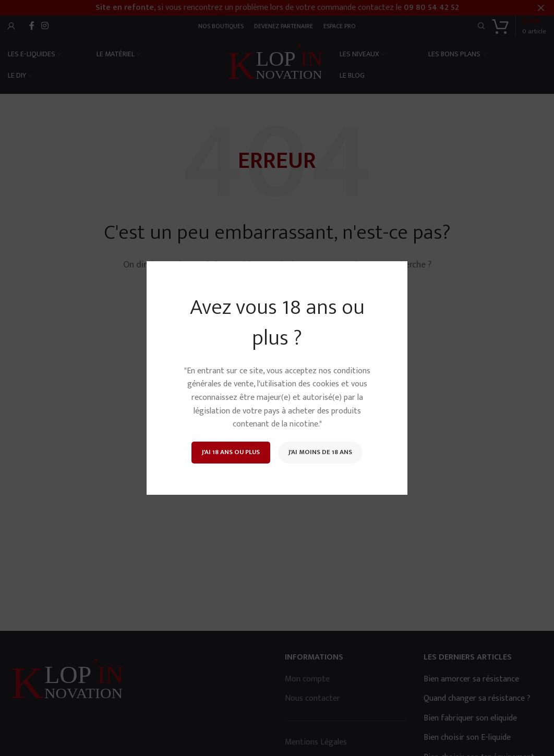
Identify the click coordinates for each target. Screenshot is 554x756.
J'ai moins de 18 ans (320, 452)
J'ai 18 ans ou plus (231, 452)
